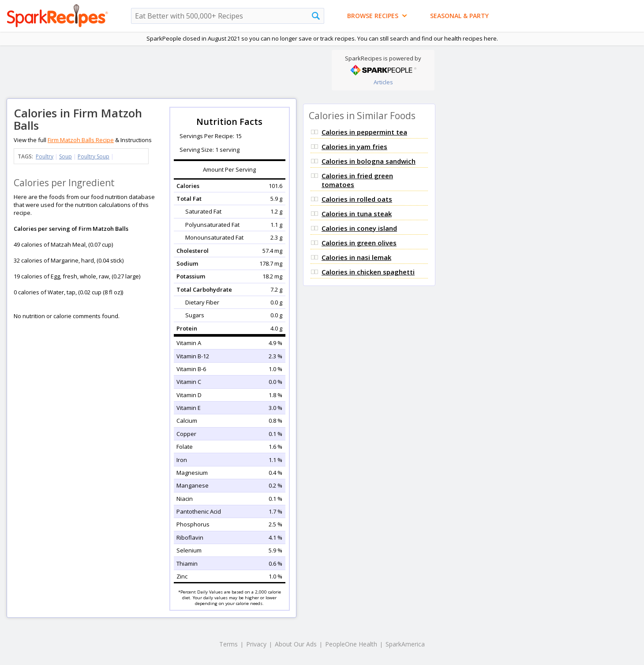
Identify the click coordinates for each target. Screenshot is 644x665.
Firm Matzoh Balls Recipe (81, 140)
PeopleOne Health (351, 644)
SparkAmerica (405, 644)
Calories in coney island (359, 228)
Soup (66, 156)
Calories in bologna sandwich (369, 161)
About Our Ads (296, 644)
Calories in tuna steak (357, 214)
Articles (383, 82)
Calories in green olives (359, 243)
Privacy (256, 644)
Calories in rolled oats (357, 199)
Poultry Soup (94, 156)
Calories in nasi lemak (356, 257)
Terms (228, 644)
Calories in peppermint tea (364, 132)
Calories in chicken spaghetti (368, 272)
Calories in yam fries (354, 147)
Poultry (45, 156)
